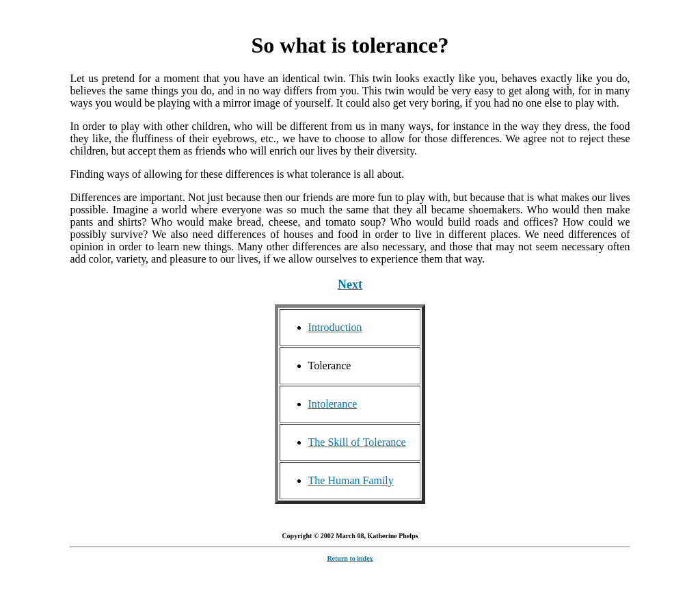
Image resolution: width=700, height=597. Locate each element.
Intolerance (333, 404)
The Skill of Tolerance (357, 442)
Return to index (350, 560)
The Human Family (351, 480)
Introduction (335, 327)
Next (350, 284)
